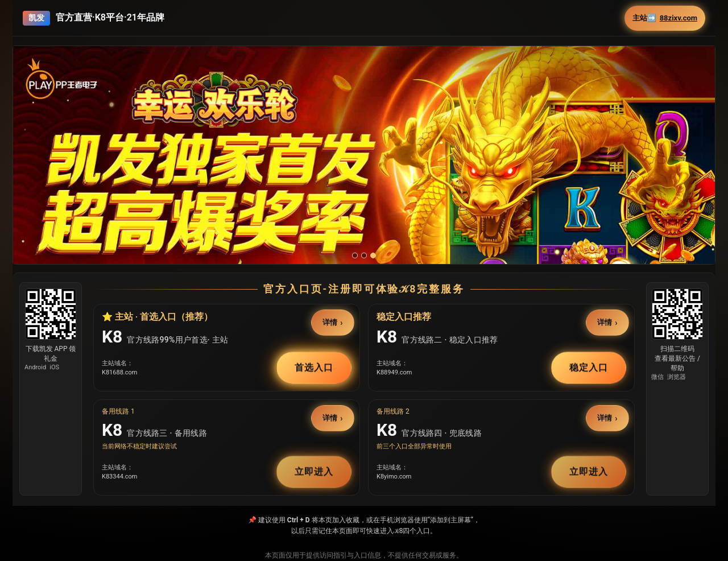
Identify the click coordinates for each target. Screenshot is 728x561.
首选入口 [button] (314, 367)
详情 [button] (330, 322)
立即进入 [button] (314, 471)
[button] (364, 179)
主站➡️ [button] (665, 18)
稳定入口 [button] (589, 367)
